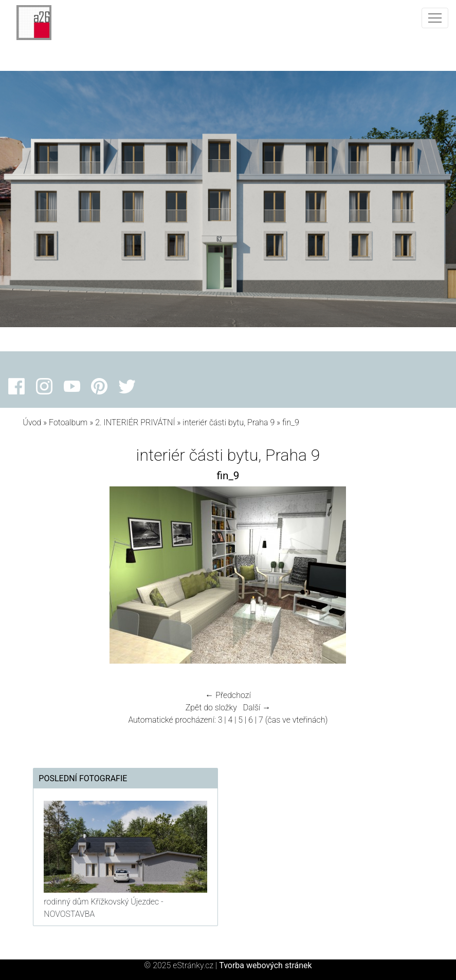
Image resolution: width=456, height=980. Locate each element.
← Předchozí (228, 695)
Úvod (32, 422)
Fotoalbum (68, 422)
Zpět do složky (211, 708)
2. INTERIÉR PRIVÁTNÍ (135, 422)
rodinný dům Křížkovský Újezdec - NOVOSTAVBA (103, 908)
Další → (257, 708)
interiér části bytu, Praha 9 (229, 422)
